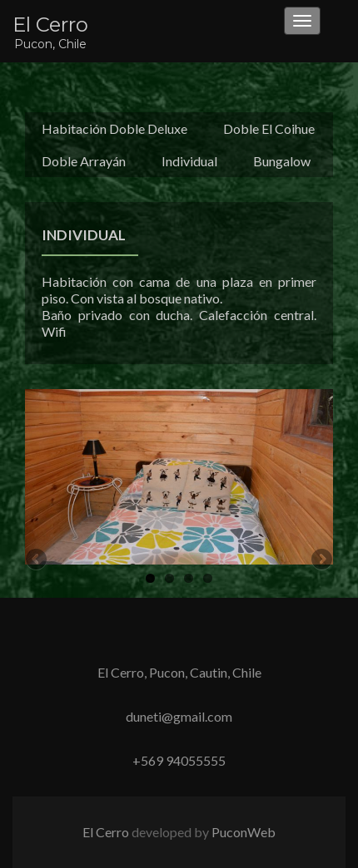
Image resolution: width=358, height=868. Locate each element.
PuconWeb (244, 832)
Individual (189, 161)
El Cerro (50, 25)
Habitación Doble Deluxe (114, 128)
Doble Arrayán (84, 161)
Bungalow (282, 161)
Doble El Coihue (269, 128)
